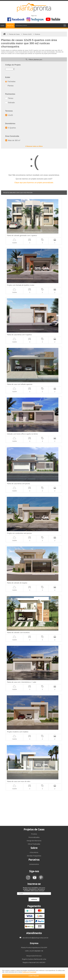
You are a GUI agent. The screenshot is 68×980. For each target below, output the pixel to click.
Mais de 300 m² (13, 140)
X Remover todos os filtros (34, 146)
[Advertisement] (34, 808)
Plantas (9, 86)
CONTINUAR (34, 976)
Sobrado (10, 103)
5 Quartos (10, 128)
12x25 (9, 115)
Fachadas (10, 82)
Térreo (9, 98)
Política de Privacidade (29, 972)
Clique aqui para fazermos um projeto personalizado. (34, 183)
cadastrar (34, 899)
